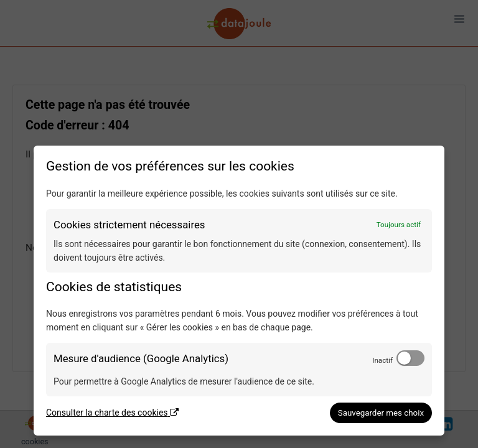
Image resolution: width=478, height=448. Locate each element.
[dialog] (239, 291)
